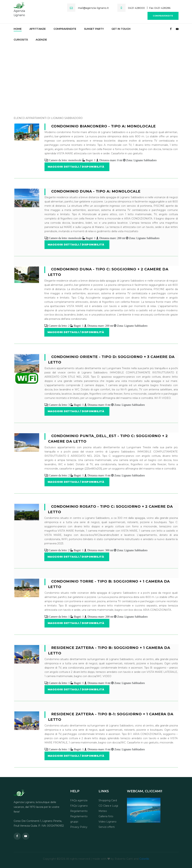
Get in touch (121, 29)
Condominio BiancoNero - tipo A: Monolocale (104, 126)
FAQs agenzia (79, 800)
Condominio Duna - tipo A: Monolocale (96, 191)
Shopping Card (108, 800)
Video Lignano (108, 822)
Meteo (103, 811)
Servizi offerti (107, 827)
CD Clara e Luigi (108, 806)
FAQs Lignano (79, 806)
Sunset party (94, 29)
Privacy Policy (79, 827)
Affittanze (38, 29)
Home (18, 29)
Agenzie (41, 40)
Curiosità (21, 40)
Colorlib (144, 859)
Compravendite (163, 16)
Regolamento (79, 811)
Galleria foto (106, 816)
